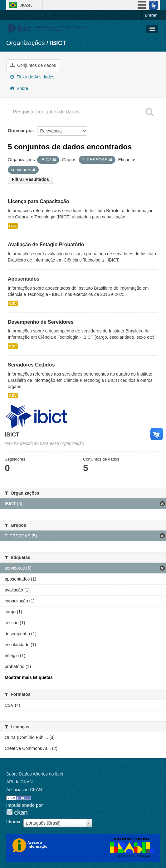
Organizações (25, 43)
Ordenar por (20, 131)
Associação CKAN (24, 790)
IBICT (58, 43)
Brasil (26, 5)
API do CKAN (20, 782)
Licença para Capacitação (39, 201)
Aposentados (24, 279)
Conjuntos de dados (33, 65)
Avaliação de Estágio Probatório (46, 244)
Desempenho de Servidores (41, 322)
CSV (13, 226)
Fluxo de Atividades (32, 77)
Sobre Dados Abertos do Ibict (35, 774)
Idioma (13, 822)
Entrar (151, 15)
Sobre (19, 88)
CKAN (17, 812)
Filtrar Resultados (30, 179)
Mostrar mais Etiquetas (29, 677)
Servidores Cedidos (31, 365)
